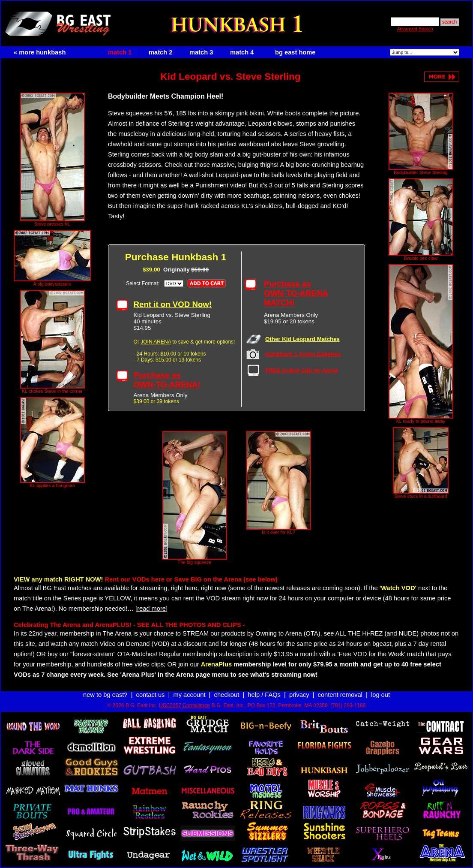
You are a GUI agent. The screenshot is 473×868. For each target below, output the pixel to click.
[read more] (151, 609)
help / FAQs (264, 695)
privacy (299, 695)
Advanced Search (415, 29)
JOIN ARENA (156, 342)
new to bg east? (105, 695)
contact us (151, 695)
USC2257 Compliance (184, 705)
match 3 (201, 52)
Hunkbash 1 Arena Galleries (303, 354)
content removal (340, 695)
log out (380, 695)
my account (190, 695)
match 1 (120, 52)
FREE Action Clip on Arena (302, 370)
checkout (227, 695)
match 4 (242, 52)
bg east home (295, 52)
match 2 (160, 52)
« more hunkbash (40, 52)
